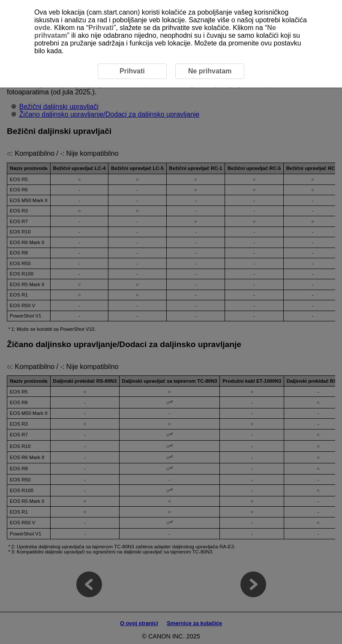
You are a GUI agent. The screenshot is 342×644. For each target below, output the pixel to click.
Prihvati (101, 28)
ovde (42, 28)
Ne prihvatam (210, 71)
